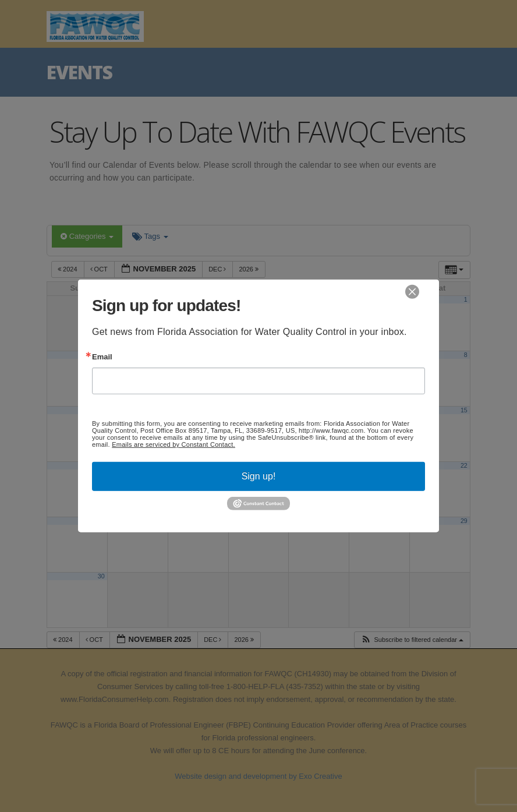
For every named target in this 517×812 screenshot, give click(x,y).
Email (102, 357)
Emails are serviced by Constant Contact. (173, 444)
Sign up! (259, 476)
